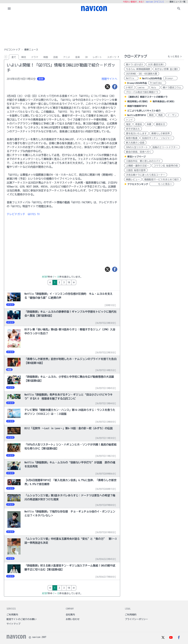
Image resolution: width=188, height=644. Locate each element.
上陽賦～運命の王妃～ (138, 166)
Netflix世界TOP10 (137, 115)
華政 (151, 115)
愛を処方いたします (136, 133)
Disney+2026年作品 (137, 83)
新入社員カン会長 (135, 143)
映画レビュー (133, 179)
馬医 (161, 115)
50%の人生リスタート (137, 147)
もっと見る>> (162, 184)
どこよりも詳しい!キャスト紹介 (144, 111)
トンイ (129, 120)
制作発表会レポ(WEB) (164, 101)
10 (83, 282)
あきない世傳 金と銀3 (166, 69)
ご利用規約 (131, 615)
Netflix (131, 78)
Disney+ (170, 78)
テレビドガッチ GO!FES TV (23, 214)
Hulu (155, 88)
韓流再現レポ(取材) (138, 101)
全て (14, 57)
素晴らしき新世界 (161, 133)
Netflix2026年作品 (152, 78)
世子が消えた (133, 129)
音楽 (78, 57)
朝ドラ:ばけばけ (135, 65)
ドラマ (35, 57)
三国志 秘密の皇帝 (136, 170)
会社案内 (70, 615)
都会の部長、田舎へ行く (139, 152)
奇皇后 (139, 124)
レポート (97, 57)
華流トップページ (137, 157)
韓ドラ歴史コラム (172, 88)
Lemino (142, 88)
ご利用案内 (12, 615)
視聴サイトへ (109, 79)
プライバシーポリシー (136, 619)
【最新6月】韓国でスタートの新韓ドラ (147, 97)
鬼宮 (128, 124)
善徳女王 (161, 124)
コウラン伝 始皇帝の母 (166, 166)
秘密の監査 (132, 138)
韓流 (24, 57)
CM (86, 57)
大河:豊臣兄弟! (156, 65)
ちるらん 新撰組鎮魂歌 (138, 69)
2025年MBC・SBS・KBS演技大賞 (142, 74)
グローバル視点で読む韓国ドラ (142, 92)
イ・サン (172, 115)
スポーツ (112, 57)
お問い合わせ (73, 619)
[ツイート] (107, 87)
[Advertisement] (94, 30)
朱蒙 (149, 124)
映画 (46, 57)
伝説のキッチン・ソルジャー (157, 138)
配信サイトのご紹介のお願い (22, 619)
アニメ (67, 57)
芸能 (56, 57)
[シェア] (115, 87)
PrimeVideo (157, 83)
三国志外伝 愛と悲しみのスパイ (143, 161)
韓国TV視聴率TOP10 (137, 106)
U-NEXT (129, 88)
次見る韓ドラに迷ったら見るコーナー (146, 175)
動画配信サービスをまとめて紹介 (162, 179)
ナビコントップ (12, 50)
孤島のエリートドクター (165, 147)
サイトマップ (13, 624)
